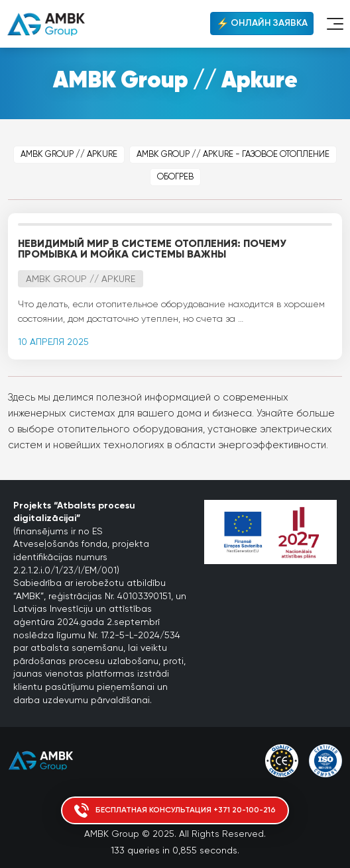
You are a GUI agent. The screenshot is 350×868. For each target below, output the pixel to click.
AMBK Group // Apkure (69, 155)
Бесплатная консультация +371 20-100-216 (175, 810)
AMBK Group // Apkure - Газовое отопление (233, 155)
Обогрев (175, 177)
